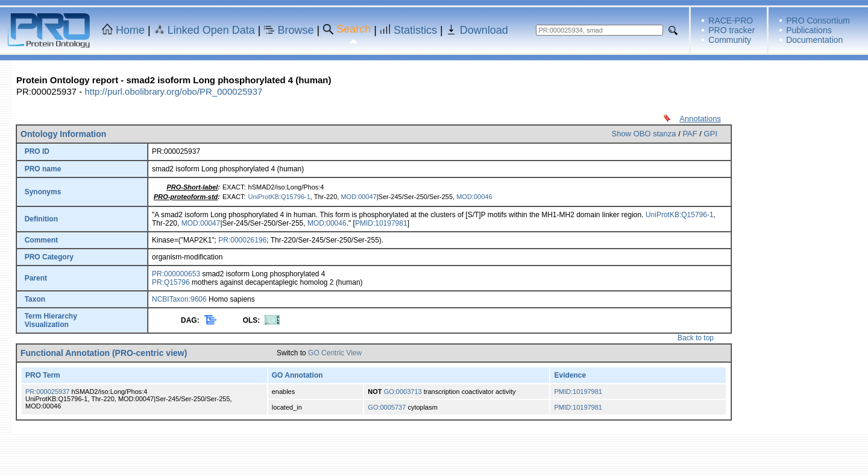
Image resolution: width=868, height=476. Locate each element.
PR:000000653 (176, 274)
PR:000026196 (242, 240)
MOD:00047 (358, 197)
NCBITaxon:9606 (179, 299)
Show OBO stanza (644, 134)
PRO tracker (731, 30)
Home (130, 30)
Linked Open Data (211, 30)
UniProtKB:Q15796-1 (279, 197)
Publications (809, 30)
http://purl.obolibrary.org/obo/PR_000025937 (173, 91)
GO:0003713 (403, 392)
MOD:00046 (474, 197)
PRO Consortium (818, 21)
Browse (296, 30)
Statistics (415, 30)
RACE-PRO (731, 21)
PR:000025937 (47, 392)
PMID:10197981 (381, 223)
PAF (690, 134)
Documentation (814, 40)
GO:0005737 (387, 407)
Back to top (696, 338)
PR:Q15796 (171, 282)
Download (484, 30)
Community (730, 40)
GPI (711, 134)
